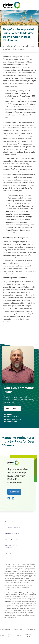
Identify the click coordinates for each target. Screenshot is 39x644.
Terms (2, 635)
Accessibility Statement (29, 635)
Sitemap (19, 635)
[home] (11, 5)
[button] (34, 5)
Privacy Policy (9, 635)
